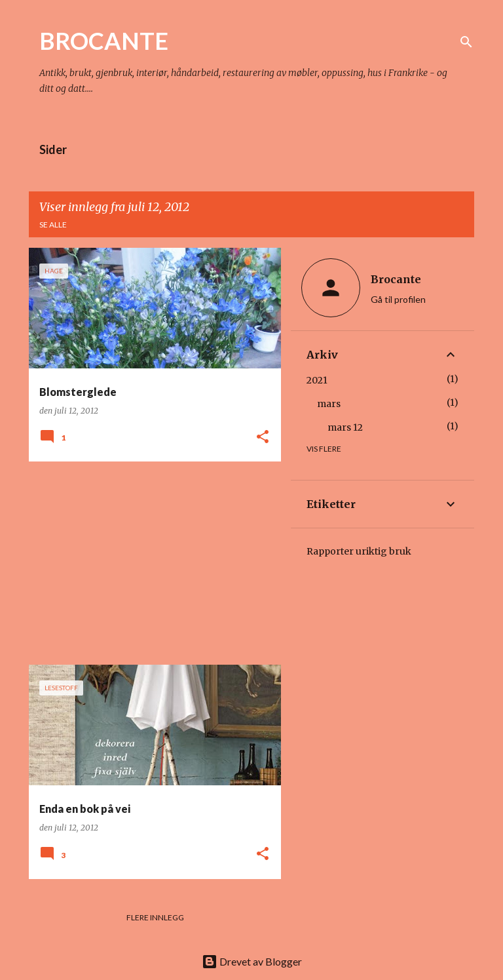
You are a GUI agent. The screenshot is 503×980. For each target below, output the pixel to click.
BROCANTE (104, 41)
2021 (317, 380)
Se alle (53, 225)
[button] (263, 438)
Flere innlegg (155, 917)
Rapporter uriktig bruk (359, 551)
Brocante (396, 279)
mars (329, 404)
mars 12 (345, 427)
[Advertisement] (150, 563)
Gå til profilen (398, 299)
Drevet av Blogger (252, 961)
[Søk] (466, 42)
